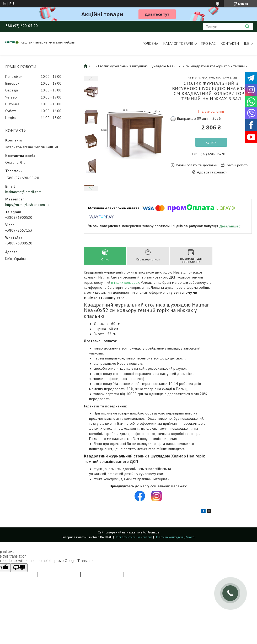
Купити (211, 142)
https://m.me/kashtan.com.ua (27, 205)
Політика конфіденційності (175, 537)
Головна (150, 43)
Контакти (230, 43)
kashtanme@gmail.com (23, 192)
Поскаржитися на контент (133, 537)
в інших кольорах (125, 282)
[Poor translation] (19, 568)
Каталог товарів (178, 43)
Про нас (208, 43)
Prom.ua (153, 532)
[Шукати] (247, 27)
